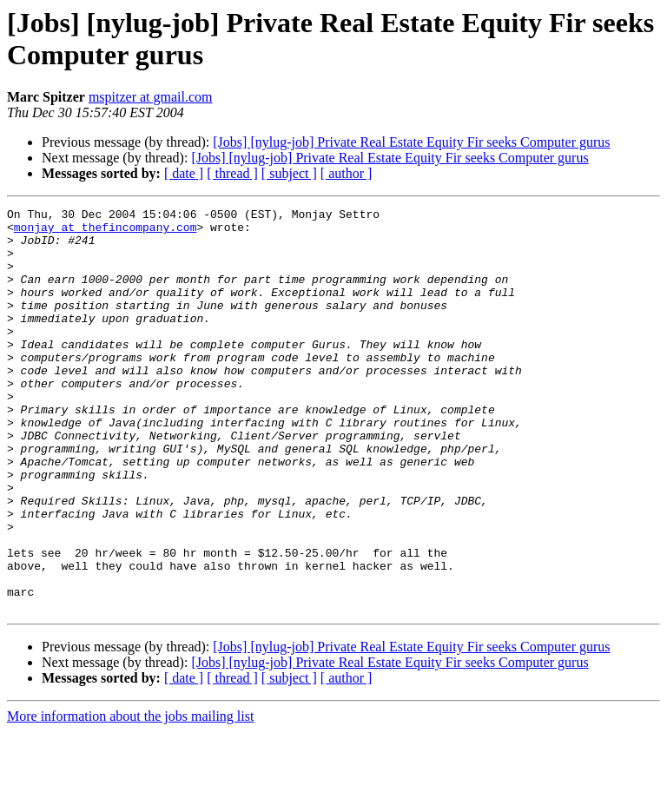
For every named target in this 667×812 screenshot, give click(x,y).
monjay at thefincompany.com (106, 232)
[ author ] (347, 173)
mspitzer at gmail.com (151, 97)
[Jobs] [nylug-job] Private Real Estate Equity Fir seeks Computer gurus (411, 142)
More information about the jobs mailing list (130, 797)
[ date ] (184, 173)
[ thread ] (232, 173)
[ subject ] (289, 173)
